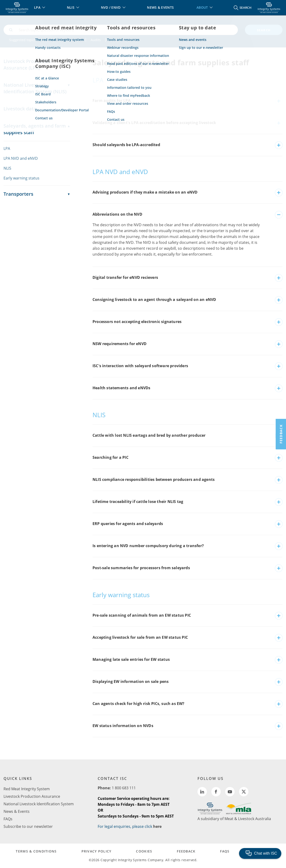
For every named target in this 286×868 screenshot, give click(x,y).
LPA (62, 40)
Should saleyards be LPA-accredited (126, 145)
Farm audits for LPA (112, 101)
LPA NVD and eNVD (21, 158)
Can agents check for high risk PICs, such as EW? (139, 704)
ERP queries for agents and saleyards (128, 524)
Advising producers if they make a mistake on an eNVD (145, 192)
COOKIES (144, 851)
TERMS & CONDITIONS (36, 851)
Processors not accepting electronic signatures (137, 322)
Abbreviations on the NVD (117, 214)
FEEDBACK (186, 851)
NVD (46, 40)
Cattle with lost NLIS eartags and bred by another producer (149, 435)
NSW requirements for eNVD (120, 344)
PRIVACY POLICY (97, 851)
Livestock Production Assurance (32, 796)
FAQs (8, 819)
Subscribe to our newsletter (28, 826)
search (264, 30)
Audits (96, 40)
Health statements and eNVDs (121, 388)
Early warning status (21, 178)
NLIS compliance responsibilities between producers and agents (154, 479)
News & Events (17, 811)
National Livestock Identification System (39, 804)
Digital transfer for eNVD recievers (125, 277)
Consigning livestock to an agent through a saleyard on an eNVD (154, 300)
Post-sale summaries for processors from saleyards (141, 568)
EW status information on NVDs (123, 726)
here (157, 826)
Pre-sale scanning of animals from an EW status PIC (142, 615)
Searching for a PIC (110, 457)
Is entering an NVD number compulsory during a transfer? (148, 546)
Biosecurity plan (123, 40)
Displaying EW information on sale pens (131, 681)
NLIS (77, 40)
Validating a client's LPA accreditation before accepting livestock (154, 123)
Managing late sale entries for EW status (131, 659)
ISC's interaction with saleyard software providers (140, 366)
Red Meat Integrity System (27, 789)
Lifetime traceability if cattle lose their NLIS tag (138, 502)
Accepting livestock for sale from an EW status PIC (140, 637)
